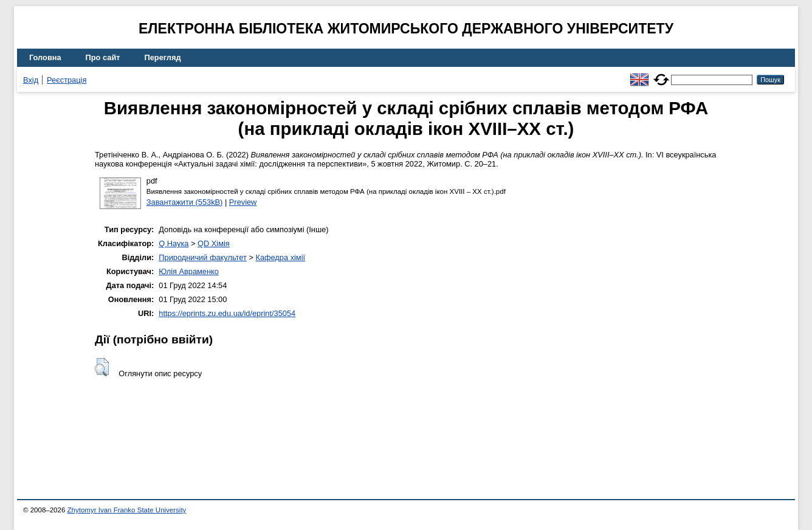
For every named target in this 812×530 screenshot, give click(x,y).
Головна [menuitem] (45, 57)
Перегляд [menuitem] (163, 57)
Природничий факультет (203, 257)
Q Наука (174, 243)
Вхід (31, 80)
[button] (102, 367)
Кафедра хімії (280, 257)
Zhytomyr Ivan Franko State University (127, 510)
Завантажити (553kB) (185, 202)
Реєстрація (67, 80)
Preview (243, 202)
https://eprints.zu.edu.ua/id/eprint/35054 (227, 313)
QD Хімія (214, 243)
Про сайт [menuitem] (103, 57)
